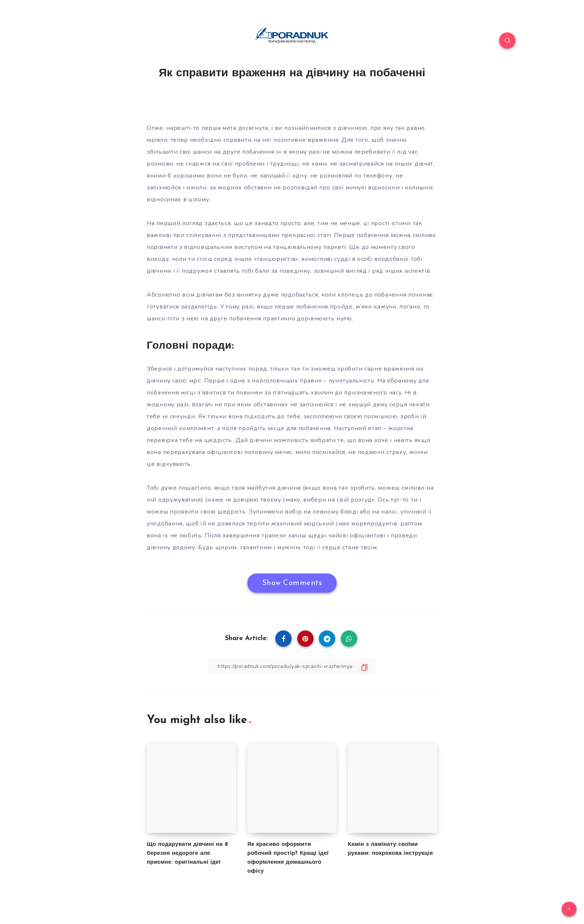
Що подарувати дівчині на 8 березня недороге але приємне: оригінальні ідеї (187, 853)
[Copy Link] (292, 666)
